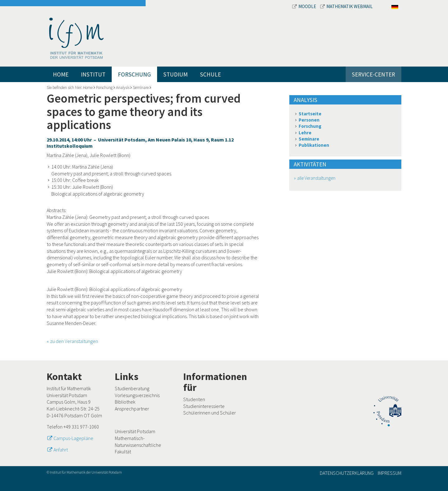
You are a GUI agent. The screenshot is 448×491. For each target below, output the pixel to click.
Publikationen (314, 145)
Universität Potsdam (135, 431)
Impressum (390, 473)
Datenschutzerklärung (347, 473)
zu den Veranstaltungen (74, 341)
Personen (309, 120)
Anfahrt (61, 450)
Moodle (305, 6)
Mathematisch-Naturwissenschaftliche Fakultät (138, 445)
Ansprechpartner (132, 409)
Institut (93, 74)
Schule (210, 74)
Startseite (310, 114)
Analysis (123, 88)
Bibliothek (125, 402)
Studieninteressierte (204, 406)
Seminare (141, 88)
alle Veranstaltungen (316, 178)
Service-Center (373, 74)
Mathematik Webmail (346, 6)
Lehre (305, 133)
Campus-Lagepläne (73, 438)
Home (61, 74)
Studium (175, 74)
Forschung (134, 74)
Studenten (194, 399)
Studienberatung (132, 388)
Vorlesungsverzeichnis (137, 395)
